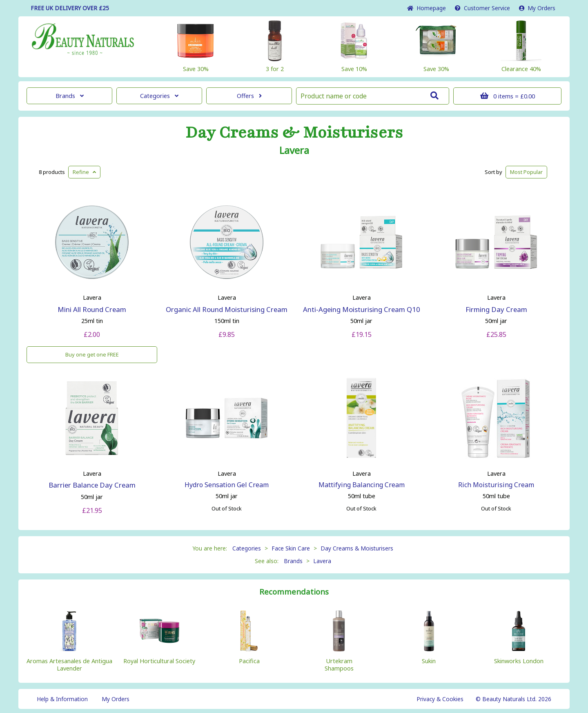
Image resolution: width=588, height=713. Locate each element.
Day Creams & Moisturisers (294, 133)
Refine (84, 172)
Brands (70, 96)
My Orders (537, 8)
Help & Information (62, 699)
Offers (249, 96)
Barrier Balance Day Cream (92, 485)
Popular (526, 172)
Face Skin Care (291, 548)
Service (482, 8)
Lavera (294, 150)
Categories (159, 96)
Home (427, 8)
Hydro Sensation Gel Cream (227, 485)
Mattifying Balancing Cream (362, 485)
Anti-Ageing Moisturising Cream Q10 (362, 309)
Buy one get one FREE (92, 354)
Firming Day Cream (496, 309)
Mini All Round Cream (92, 309)
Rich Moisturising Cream (496, 485)
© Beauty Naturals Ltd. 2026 (513, 699)
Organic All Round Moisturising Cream (227, 309)
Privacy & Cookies (440, 699)
